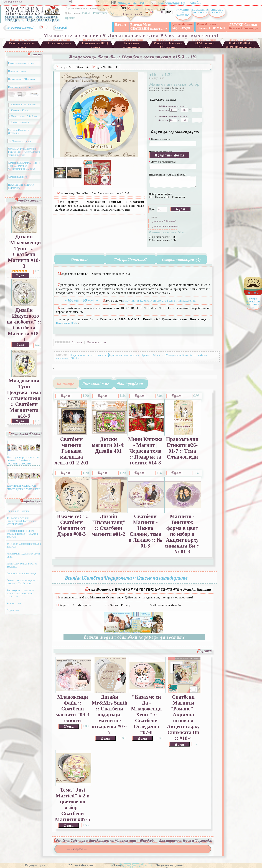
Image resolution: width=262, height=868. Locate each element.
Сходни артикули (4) (181, 260)
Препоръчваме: (96, 384)
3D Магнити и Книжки (204, 45)
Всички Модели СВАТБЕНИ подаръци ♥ (149, 27)
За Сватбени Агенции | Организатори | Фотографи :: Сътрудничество (21, 521)
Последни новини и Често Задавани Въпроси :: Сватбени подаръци (22, 534)
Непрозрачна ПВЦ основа (95, 45)
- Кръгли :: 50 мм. (19, 110)
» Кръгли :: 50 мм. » (81, 300)
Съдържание (13, 610)
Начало (120, 25)
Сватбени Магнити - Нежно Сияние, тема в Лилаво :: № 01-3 (145, 531)
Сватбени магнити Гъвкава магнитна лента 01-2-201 (71, 451)
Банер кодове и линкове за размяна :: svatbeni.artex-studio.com (20, 594)
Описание (80, 260)
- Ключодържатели (19, 122)
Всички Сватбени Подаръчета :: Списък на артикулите (126, 578)
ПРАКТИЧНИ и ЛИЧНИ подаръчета (241, 45)
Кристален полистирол (131, 45)
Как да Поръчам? (131, 260)
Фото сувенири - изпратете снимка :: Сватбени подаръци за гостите (23, 459)
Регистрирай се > (104, 13)
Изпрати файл (170, 155)
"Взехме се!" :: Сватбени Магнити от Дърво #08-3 (71, 525)
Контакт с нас (14, 603)
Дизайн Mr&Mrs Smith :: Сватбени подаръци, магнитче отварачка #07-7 (110, 715)
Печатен (161, 197)
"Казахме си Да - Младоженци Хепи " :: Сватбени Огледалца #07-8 (146, 715)
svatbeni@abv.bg (174, 2)
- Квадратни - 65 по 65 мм (23, 105)
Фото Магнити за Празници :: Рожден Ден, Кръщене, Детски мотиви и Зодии (24, 152)
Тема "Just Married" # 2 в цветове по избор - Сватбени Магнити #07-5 (73, 804)
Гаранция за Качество (183, 13)
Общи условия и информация (22, 574)
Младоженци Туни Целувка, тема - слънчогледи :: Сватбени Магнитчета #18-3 (24, 398)
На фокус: (66, 384)
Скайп (197, 2)
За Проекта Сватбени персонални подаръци (24, 545)
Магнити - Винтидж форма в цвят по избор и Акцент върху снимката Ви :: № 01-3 (182, 534)
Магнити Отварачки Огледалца (168, 45)
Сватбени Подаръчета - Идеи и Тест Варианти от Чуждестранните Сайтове (24, 166)
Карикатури (182, 26)
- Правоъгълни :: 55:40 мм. (23, 116)
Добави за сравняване (166, 226)
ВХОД (86, 13)
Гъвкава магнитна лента (22, 45)
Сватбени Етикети (17, 177)
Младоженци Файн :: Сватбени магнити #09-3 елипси (73, 709)
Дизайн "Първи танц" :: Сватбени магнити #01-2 (108, 525)
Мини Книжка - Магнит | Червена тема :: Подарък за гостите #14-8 (145, 451)
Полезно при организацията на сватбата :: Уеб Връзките (22, 582)
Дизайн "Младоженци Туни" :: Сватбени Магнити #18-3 (24, 251)
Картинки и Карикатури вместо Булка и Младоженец (24, 486)
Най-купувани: (131, 384)
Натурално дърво (59, 43)
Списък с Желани (217, 11)
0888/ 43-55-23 (134, 2)
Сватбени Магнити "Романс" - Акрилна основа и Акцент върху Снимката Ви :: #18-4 (183, 717)
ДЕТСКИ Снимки (244, 26)
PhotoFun (253, 301)
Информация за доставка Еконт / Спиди (24, 555)
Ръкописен (178, 197)
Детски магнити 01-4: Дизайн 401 (108, 445)
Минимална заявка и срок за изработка (22, 565)
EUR (162, 12)
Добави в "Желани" (164, 221)
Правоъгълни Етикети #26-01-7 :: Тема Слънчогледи (182, 448)
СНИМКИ (211, 26)
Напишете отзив (97, 342)
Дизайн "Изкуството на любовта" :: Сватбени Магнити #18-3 (24, 325)
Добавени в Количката (200, 11)
